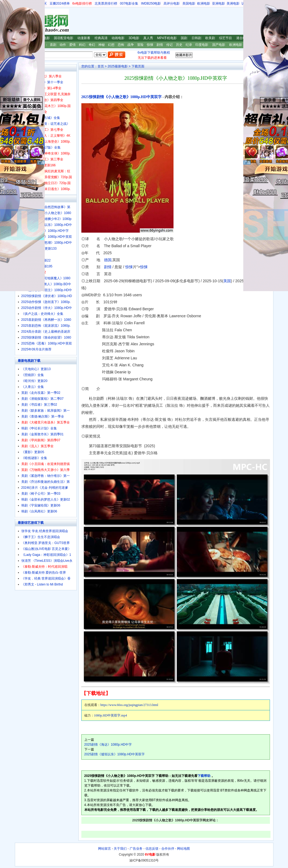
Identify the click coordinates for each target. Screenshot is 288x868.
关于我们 (120, 849)
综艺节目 (225, 38)
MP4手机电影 (167, 38)
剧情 (160, 45)
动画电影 (118, 38)
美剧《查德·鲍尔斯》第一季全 (43, 416)
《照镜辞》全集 (33, 375)
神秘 (102, 45)
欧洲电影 (204, 4)
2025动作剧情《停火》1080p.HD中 (47, 308)
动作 (63, 45)
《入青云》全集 (33, 387)
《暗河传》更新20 (34, 381)
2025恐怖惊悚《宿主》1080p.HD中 (47, 290)
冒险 (140, 45)
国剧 (184, 38)
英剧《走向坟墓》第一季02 (41, 393)
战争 (131, 45)
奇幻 (92, 45)
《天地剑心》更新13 (36, 369)
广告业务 (136, 849)
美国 (227, 281)
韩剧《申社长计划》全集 (39, 428)
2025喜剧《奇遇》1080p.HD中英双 (47, 237)
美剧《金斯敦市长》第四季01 (42, 434)
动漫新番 (84, 38)
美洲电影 (233, 4)
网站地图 (183, 849)
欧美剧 (210, 38)
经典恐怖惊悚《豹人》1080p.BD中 (46, 284)
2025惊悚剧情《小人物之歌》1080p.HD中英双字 (122, 97)
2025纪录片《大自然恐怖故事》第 (46, 207)
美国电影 (189, 4)
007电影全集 (129, 4)
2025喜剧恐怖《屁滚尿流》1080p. (46, 326)
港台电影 (243, 38)
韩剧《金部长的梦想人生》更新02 (46, 500)
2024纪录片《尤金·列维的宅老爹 (45, 488)
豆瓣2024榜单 (60, 4)
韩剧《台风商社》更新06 (39, 511)
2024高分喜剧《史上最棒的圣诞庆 (46, 332)
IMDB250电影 (151, 4)
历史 (179, 45)
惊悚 (150, 45)
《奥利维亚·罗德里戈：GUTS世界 (46, 543)
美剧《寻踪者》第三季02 (39, 405)
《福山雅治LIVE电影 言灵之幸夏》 (46, 549)
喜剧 (53, 45)
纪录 (189, 45)
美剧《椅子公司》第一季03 (41, 494)
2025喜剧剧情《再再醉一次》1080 (46, 320)
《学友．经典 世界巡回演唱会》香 (46, 578)
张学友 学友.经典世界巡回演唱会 (45, 531)
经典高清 (101, 38)
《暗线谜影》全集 (34, 458)
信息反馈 (152, 849)
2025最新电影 (118, 66)
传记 (169, 45)
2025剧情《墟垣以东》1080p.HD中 (47, 225)
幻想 (111, 45)
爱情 (72, 45)
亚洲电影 (218, 4)
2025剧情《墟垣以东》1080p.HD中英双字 (115, 754)
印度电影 (202, 45)
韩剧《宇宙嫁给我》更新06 (41, 505)
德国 (108, 260)
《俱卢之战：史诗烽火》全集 (42, 314)
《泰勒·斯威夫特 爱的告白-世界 (44, 573)
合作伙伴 (168, 849)
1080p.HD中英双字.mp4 (111, 715)
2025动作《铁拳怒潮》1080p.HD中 (47, 243)
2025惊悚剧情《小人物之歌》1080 (46, 213)
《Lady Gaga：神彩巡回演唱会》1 (46, 555)
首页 (101, 66)
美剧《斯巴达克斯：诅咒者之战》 (46, 124)
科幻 (82, 45)
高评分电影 (172, 4)
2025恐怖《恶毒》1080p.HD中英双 (47, 343)
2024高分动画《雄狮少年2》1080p (46, 219)
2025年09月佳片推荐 (36, 349)
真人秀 (148, 38)
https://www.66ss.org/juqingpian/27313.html (129, 705)
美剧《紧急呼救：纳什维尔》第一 (46, 476)
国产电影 (219, 45)
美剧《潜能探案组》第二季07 (42, 399)
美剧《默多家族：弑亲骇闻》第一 (46, 411)
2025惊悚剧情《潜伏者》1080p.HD (47, 296)
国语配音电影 (64, 38)
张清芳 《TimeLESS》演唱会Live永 (47, 561)
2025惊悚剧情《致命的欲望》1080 (46, 337)
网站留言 (105, 849)
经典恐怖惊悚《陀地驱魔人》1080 (46, 278)
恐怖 (121, 45)
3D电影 (134, 38)
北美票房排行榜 (106, 4)
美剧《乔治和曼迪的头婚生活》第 (46, 482)
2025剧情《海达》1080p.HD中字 (108, 745)
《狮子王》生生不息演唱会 (41, 537)
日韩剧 (196, 38)
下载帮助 (204, 776)
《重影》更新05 (33, 452)
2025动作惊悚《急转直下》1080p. (46, 302)
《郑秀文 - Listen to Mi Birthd (42, 584)
